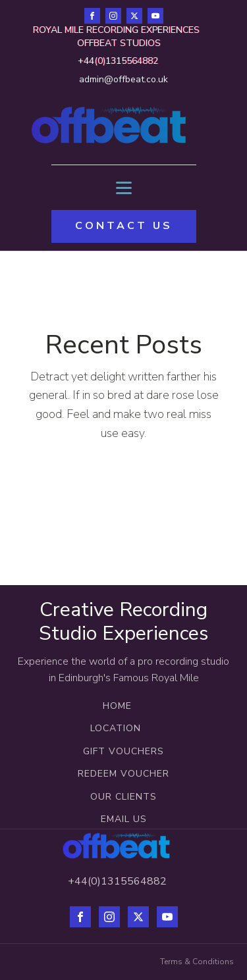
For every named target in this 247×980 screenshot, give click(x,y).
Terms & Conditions (197, 962)
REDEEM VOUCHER (123, 774)
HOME (117, 706)
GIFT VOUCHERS (123, 751)
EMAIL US (124, 819)
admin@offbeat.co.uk (123, 79)
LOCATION (117, 728)
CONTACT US (124, 226)
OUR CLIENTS (123, 797)
